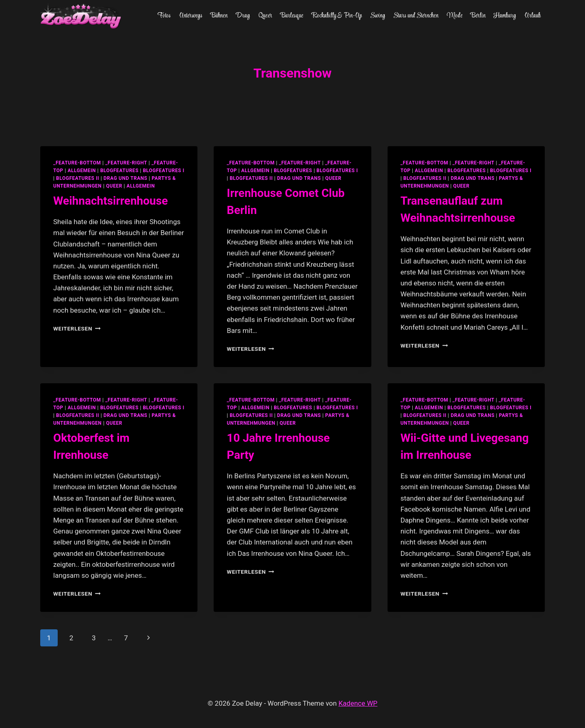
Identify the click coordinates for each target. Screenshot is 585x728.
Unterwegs (191, 16)
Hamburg (505, 16)
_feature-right (126, 163)
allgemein (82, 171)
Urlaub (533, 16)
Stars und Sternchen (416, 16)
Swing (378, 16)
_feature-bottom (77, 163)
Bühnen (219, 16)
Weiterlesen (77, 328)
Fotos (164, 16)
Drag (243, 16)
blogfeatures (119, 171)
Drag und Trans (126, 178)
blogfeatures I (164, 171)
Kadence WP (358, 703)
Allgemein (141, 186)
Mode (455, 16)
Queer (265, 16)
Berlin (478, 16)
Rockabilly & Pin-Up (337, 16)
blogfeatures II (78, 178)
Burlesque (292, 16)
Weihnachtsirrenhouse (110, 201)
